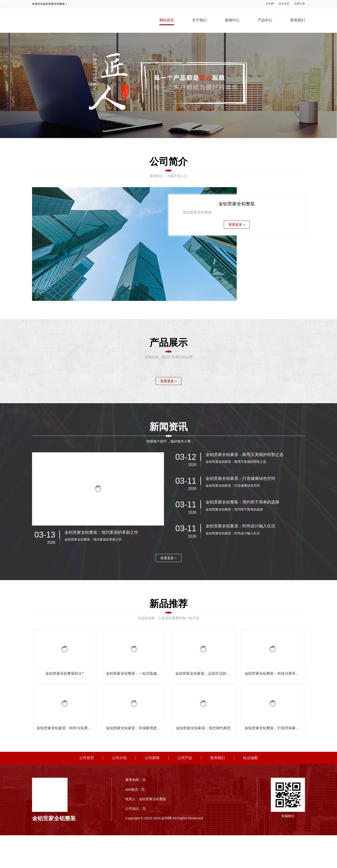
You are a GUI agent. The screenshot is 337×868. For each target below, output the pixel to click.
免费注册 (299, 4)
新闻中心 (232, 20)
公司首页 (87, 791)
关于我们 (199, 20)
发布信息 (284, 4)
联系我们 (298, 20)
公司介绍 (119, 791)
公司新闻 (152, 791)
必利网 (270, 4)
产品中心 (265, 20)
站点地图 (250, 791)
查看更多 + (237, 225)
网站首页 (167, 20)
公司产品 (185, 791)
